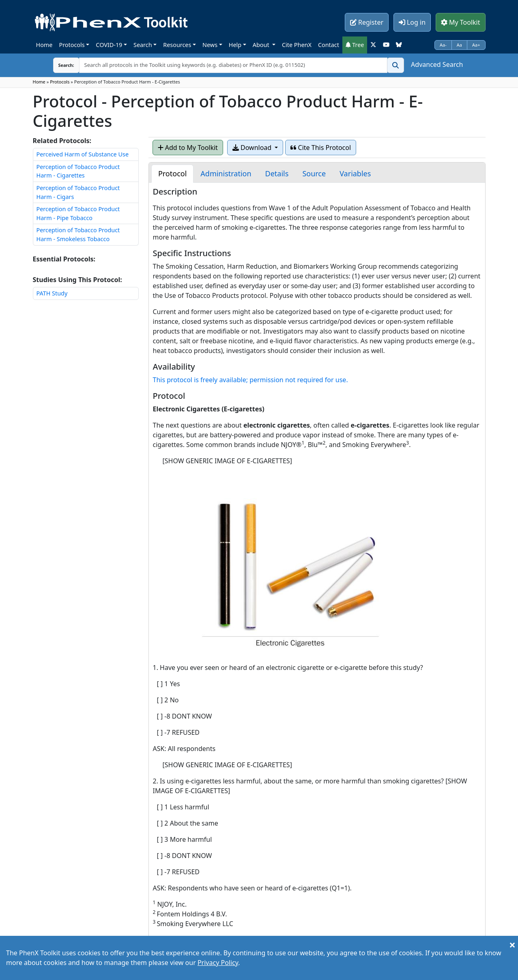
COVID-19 (109, 45)
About (262, 45)
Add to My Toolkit (188, 148)
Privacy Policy (218, 963)
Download (253, 148)
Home (44, 45)
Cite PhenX (297, 45)
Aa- (443, 45)
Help (235, 45)
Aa (459, 45)
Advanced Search (437, 64)
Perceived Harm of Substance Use (83, 154)
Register (367, 22)
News (210, 45)
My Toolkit (461, 22)
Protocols (72, 45)
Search (143, 45)
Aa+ (476, 45)
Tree (355, 45)
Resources (177, 45)
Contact (329, 45)
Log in (412, 22)
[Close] (512, 945)
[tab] (172, 174)
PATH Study (52, 293)
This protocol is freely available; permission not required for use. (250, 380)
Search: (60, 65)
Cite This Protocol (321, 148)
